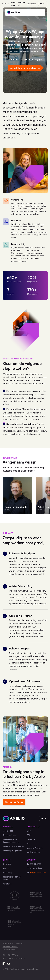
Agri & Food (8, 831)
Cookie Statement (10, 950)
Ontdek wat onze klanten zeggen (25, 59)
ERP (29, 835)
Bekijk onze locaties (37, 873)
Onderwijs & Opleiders (12, 851)
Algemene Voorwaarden (13, 943)
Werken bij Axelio (14, 802)
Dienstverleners (10, 835)
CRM (29, 831)
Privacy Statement (10, 946)
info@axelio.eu (35, 868)
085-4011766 (34, 864)
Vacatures (32, 4)
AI (28, 844)
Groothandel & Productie (13, 846)
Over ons (14, 4)
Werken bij (21, 4)
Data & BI (31, 839)
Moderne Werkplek (35, 848)
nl (43, 4)
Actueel (6, 4)
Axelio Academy (33, 852)
